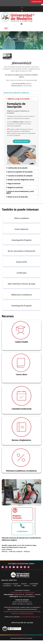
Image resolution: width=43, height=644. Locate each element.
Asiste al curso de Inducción (18, 197)
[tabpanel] (21, 148)
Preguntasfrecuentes (17, 517)
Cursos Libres (22, 374)
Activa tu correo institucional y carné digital (20, 192)
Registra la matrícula (15, 188)
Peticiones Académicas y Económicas (21, 471)
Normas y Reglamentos (21, 440)
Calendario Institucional (22, 409)
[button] (21, 24)
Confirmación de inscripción (18, 168)
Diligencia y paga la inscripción (19, 99)
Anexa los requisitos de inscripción (20, 172)
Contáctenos (22, 531)
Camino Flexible (21, 342)
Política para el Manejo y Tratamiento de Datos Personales (22, 611)
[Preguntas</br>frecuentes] (15, 510)
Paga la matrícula (14, 184)
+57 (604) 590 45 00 (16, 592)
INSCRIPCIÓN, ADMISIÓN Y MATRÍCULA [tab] (16, 93)
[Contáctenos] (22, 526)
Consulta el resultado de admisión (20, 176)
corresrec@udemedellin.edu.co (30, 617)
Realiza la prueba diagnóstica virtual (21, 180)
